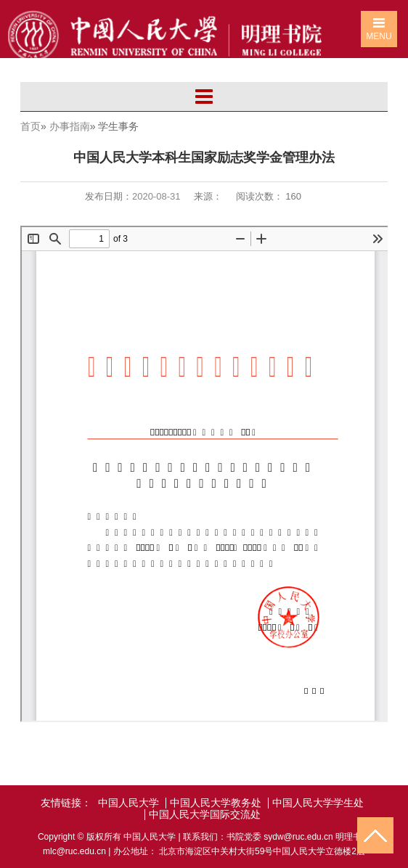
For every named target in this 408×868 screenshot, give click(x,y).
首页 (30, 126)
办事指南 (70, 126)
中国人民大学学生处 (318, 803)
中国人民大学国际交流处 (205, 815)
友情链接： (66, 803)
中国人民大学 (128, 803)
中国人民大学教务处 (216, 803)
